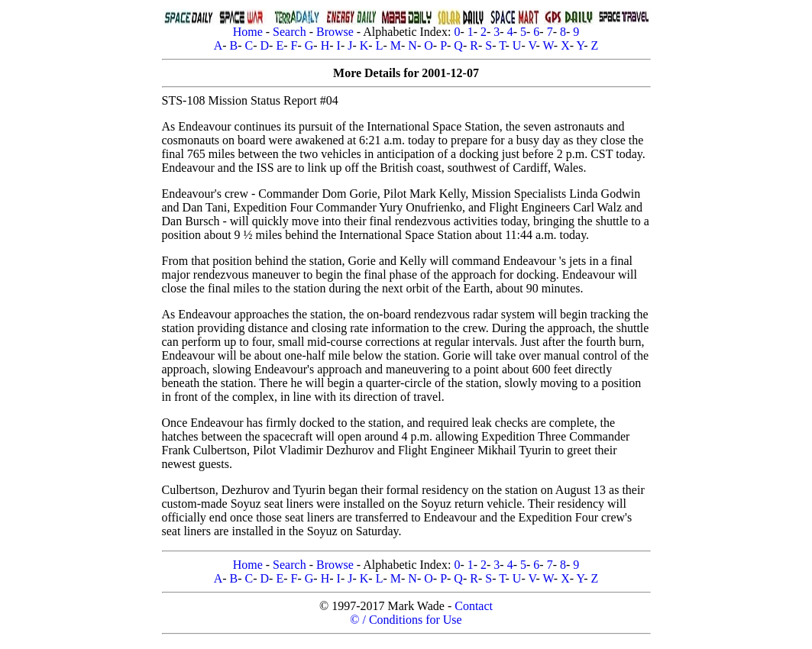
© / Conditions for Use (406, 620)
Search (290, 32)
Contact (474, 606)
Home (248, 32)
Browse (335, 32)
